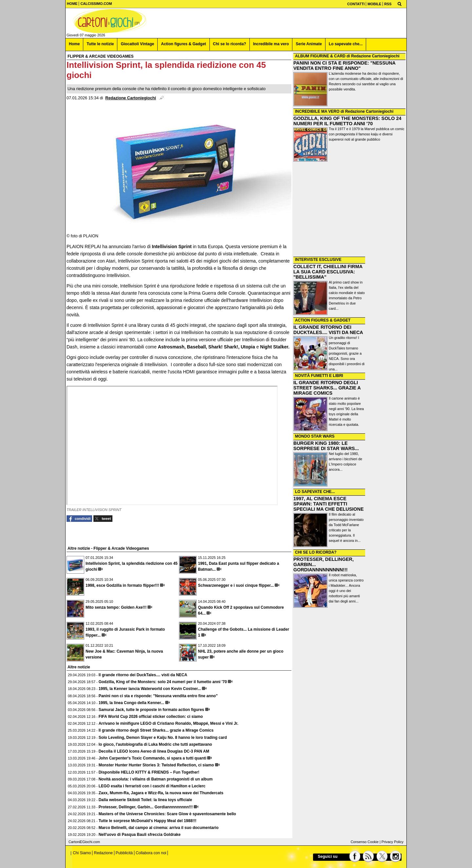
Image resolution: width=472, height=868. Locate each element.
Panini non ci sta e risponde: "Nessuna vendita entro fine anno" (158, 696)
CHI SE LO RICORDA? (316, 552)
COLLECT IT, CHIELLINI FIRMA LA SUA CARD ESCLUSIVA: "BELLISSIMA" (328, 272)
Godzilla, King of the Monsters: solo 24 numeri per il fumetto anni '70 (163, 682)
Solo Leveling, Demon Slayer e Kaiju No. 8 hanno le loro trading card (163, 738)
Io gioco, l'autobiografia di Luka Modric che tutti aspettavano (155, 744)
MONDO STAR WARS (315, 436)
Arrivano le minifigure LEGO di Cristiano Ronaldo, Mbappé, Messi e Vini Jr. (169, 723)
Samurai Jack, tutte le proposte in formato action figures (151, 710)
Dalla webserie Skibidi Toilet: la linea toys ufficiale (145, 800)
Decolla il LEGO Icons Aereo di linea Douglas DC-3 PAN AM (154, 751)
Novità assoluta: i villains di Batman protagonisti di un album (156, 779)
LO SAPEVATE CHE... (315, 492)
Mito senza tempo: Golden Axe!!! (116, 607)
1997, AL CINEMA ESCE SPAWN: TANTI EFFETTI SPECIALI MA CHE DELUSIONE (329, 504)
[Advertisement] (349, 210)
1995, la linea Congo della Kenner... (131, 703)
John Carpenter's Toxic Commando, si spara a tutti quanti (153, 758)
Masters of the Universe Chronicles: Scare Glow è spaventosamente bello (167, 814)
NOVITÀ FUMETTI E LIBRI (319, 376)
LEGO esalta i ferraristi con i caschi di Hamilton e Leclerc (152, 786)
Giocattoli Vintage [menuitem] (137, 44)
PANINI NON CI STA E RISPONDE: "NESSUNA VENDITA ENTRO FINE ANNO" (344, 66)
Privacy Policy (393, 842)
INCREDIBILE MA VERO (317, 111)
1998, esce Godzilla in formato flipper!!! (122, 585)
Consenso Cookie (365, 842)
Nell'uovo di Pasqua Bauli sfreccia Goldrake (140, 835)
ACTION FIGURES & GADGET (323, 320)
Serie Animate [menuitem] (309, 44)
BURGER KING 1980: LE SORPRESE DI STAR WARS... (326, 446)
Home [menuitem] (74, 44)
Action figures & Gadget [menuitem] (183, 44)
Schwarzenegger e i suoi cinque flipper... (236, 585)
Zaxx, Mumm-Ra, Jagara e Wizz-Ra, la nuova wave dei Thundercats (161, 793)
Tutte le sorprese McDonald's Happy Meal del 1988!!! (148, 821)
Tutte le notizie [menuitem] (100, 44)
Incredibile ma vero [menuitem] (271, 44)
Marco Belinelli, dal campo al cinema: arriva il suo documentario (159, 828)
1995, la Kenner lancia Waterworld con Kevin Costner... (150, 689)
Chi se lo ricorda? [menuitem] (230, 44)
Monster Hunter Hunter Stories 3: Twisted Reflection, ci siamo (156, 765)
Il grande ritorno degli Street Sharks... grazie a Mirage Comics (156, 730)
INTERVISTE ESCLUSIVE (318, 260)
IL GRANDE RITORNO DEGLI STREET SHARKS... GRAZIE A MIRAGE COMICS (327, 388)
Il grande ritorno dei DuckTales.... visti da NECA (143, 675)
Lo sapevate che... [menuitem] (346, 44)
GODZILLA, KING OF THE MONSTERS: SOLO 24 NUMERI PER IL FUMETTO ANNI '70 (347, 121)
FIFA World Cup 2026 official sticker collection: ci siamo (151, 717)
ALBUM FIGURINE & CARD (320, 56)
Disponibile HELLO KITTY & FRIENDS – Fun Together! (149, 772)
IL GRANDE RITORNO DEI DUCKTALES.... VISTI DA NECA (328, 330)
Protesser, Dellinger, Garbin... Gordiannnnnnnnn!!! (146, 807)
